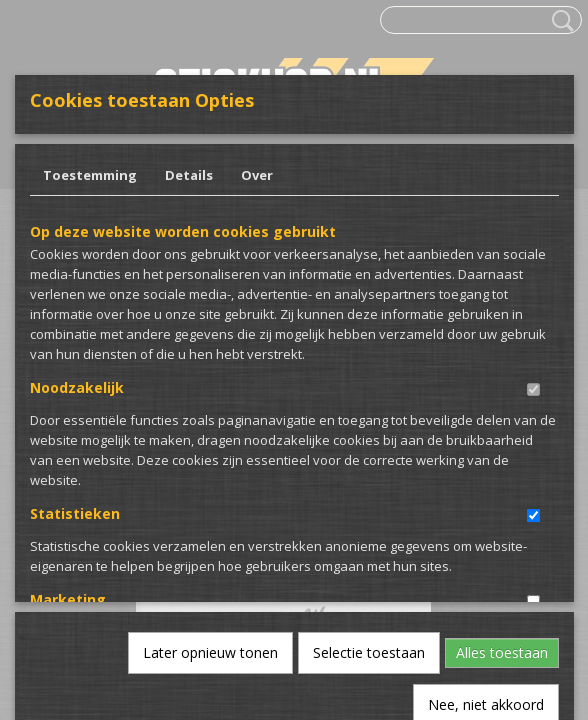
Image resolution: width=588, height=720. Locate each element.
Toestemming (90, 175)
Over (257, 175)
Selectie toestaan (369, 439)
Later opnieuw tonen (210, 439)
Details (189, 175)
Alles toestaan (502, 439)
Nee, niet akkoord (486, 491)
